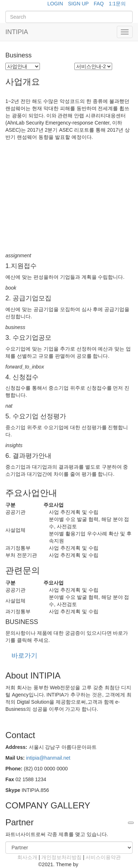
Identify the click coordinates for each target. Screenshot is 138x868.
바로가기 (24, 656)
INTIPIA (17, 32)
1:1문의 (117, 4)
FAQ (99, 4)
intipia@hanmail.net (48, 758)
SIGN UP (78, 4)
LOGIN (55, 4)
